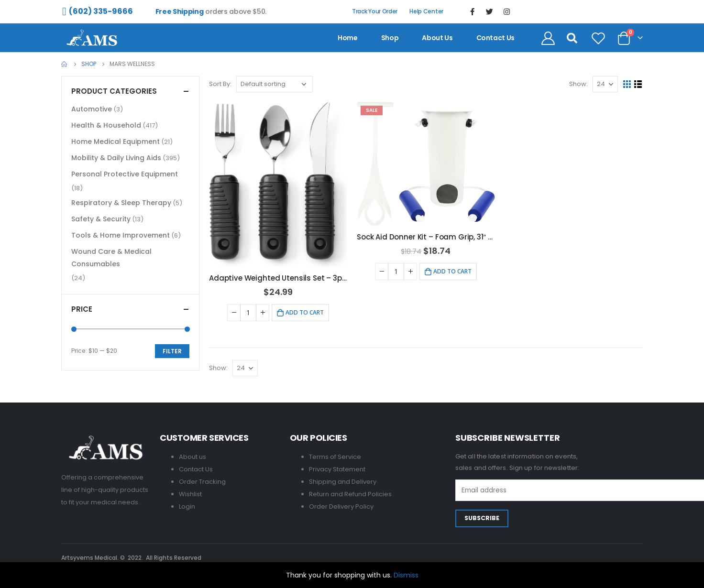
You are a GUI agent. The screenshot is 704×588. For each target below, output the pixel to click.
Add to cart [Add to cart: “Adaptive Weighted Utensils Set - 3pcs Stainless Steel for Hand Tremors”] (305, 312)
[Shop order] (275, 84)
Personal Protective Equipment (125, 174)
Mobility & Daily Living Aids (116, 158)
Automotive (92, 109)
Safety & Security (101, 219)
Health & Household (106, 125)
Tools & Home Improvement (121, 235)
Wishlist (190, 494)
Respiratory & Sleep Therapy (121, 203)
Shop (390, 38)
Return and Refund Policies (350, 494)
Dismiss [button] (406, 575)
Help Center (426, 11)
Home (348, 38)
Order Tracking (202, 482)
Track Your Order (375, 11)
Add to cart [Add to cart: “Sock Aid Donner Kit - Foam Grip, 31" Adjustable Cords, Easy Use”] (452, 271)
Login (187, 506)
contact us (496, 38)
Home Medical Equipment (115, 142)
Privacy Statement (337, 469)
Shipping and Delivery (343, 482)
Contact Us (196, 469)
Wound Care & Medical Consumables (111, 258)
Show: (578, 84)
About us (437, 38)
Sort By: (220, 84)
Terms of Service (335, 457)
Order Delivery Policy (341, 506)
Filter (172, 351)
